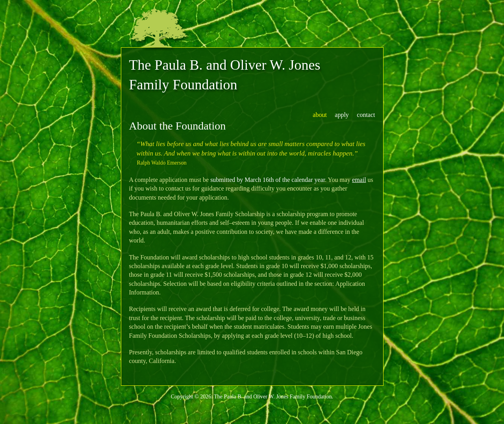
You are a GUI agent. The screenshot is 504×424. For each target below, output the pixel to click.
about (320, 115)
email (359, 180)
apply (342, 115)
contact (366, 115)
